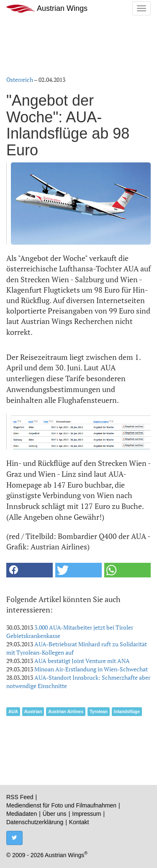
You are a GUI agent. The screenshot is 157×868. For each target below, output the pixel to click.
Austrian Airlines (66, 711)
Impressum (86, 814)
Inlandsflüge (127, 711)
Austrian (33, 711)
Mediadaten (22, 814)
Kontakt (79, 822)
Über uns (55, 814)
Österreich (20, 80)
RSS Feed (20, 797)
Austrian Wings (47, 9)
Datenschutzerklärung (35, 822)
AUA (13, 711)
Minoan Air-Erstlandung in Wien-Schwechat (91, 669)
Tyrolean (99, 711)
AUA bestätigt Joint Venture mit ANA (82, 661)
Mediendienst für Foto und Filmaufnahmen (61, 805)
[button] (30, 570)
